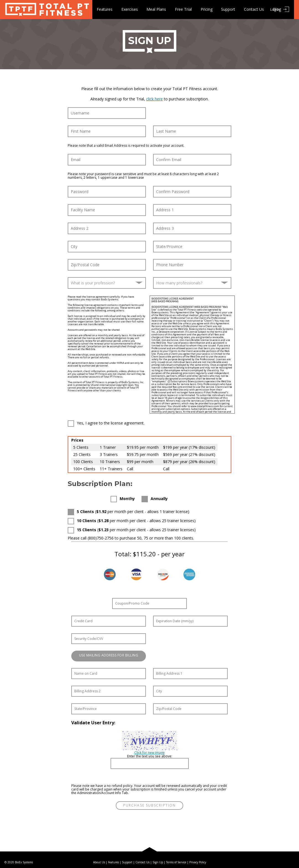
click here (154, 99)
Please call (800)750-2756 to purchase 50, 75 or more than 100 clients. (131, 538)
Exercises (130, 9)
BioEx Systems (24, 862)
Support (229, 9)
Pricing (207, 9)
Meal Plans (157, 9)
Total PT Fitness (46, 10)
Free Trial (184, 9)
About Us (99, 862)
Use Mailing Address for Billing (109, 655)
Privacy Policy (198, 862)
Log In (275, 10)
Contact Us (255, 9)
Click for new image (149, 753)
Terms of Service (176, 862)
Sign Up (158, 862)
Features (105, 9)
